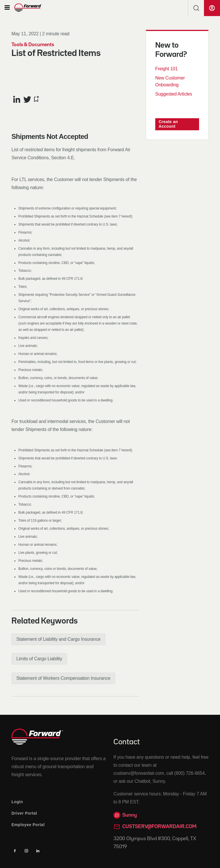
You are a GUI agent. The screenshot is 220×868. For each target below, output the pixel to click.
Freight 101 (167, 69)
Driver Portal (24, 813)
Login (17, 802)
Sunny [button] (125, 815)
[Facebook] (15, 851)
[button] (7, 8)
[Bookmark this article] (36, 99)
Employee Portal (28, 825)
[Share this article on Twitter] (27, 99)
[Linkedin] (38, 851)
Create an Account (168, 124)
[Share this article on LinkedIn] (17, 99)
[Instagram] (26, 851)
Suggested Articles (174, 94)
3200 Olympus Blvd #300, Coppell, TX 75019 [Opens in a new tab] (155, 843)
